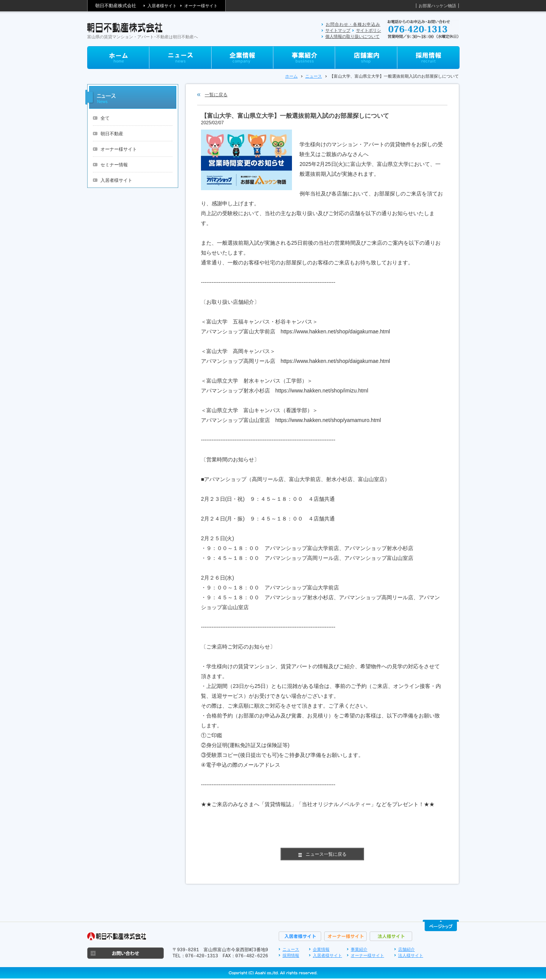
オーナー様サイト (201, 6)
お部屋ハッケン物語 (437, 6)
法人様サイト (411, 955)
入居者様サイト (162, 6)
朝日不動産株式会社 (116, 6)
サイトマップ (338, 30)
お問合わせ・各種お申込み (353, 24)
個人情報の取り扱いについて (352, 36)
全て (105, 118)
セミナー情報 (114, 165)
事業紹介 (359, 949)
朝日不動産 (112, 134)
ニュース (314, 76)
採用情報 (291, 955)
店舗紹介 (406, 949)
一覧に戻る (216, 95)
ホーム (291, 76)
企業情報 (321, 949)
